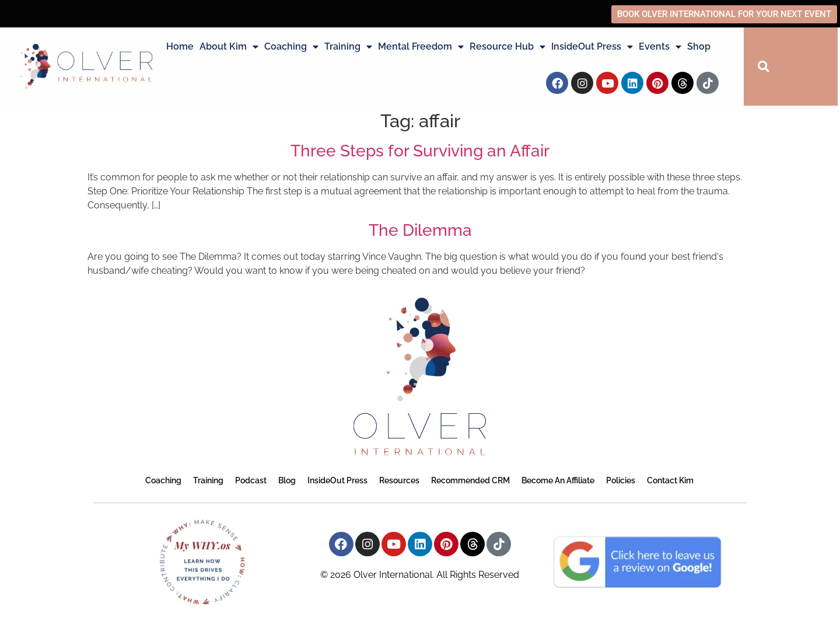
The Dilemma (420, 230)
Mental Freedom (421, 47)
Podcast (251, 480)
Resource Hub (508, 47)
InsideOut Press (592, 47)
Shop (699, 46)
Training (348, 47)
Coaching (291, 47)
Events (660, 47)
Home (180, 46)
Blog (287, 480)
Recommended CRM (470, 480)
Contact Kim (670, 480)
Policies (621, 480)
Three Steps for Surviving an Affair (420, 151)
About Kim (229, 47)
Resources (399, 480)
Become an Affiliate (558, 480)
